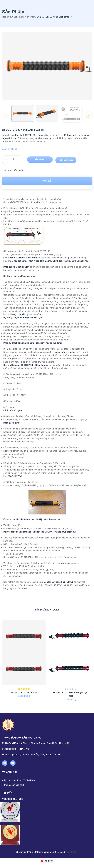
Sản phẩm (19, 17)
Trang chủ (7, 17)
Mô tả (47, 181)
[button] (47, 199)
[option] (22, 113)
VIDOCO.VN (73, 852)
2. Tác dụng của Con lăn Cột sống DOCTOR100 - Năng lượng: (33, 254)
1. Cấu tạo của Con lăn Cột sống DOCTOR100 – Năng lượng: (32, 199)
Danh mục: (7, 171)
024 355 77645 (15, 476)
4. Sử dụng (9, 407)
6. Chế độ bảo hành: (13, 554)
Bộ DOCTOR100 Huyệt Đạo (24, 692)
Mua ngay (68, 160)
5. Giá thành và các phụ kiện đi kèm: (21, 482)
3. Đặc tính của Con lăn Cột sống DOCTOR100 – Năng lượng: (33, 374)
